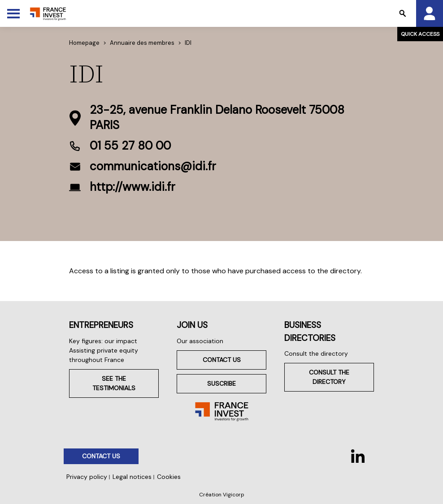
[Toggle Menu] (13, 13)
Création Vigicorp (222, 495)
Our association (200, 341)
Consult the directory (316, 353)
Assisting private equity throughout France (104, 355)
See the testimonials (114, 383)
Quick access (420, 34)
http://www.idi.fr (132, 187)
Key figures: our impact (103, 341)
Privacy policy (87, 477)
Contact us (222, 360)
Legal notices (132, 477)
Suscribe (221, 383)
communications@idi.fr (153, 166)
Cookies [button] (169, 477)
